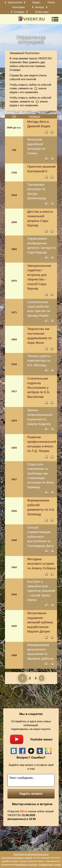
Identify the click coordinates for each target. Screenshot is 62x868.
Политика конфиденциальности (31, 854)
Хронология (15, 2)
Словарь (19, 12)
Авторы (40, 7)
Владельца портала (26, 865)
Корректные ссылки (50, 865)
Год (14, 116)
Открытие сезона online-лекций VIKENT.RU (31, 815)
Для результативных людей (17, 858)
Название (35, 116)
